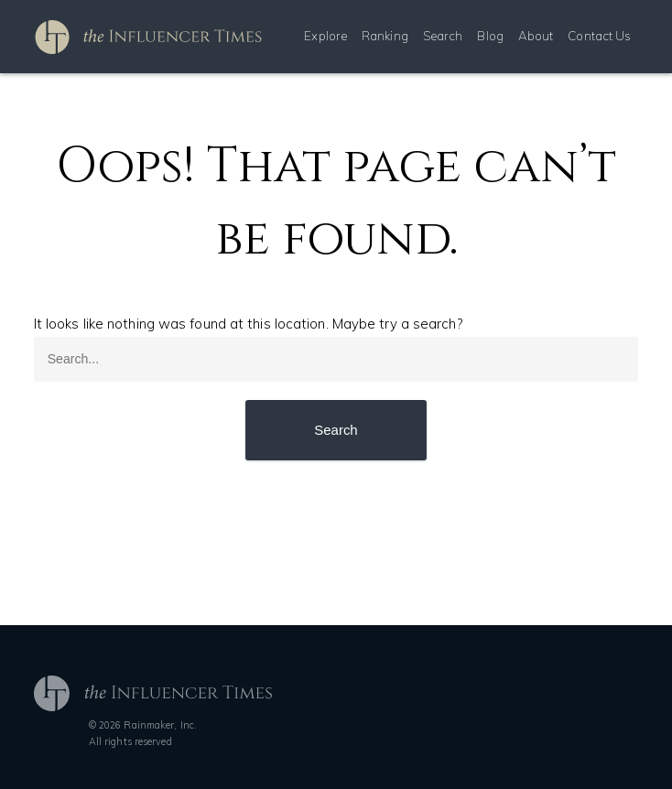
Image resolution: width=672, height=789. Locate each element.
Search (443, 36)
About (536, 36)
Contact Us (599, 36)
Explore (325, 36)
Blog (490, 36)
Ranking (385, 36)
